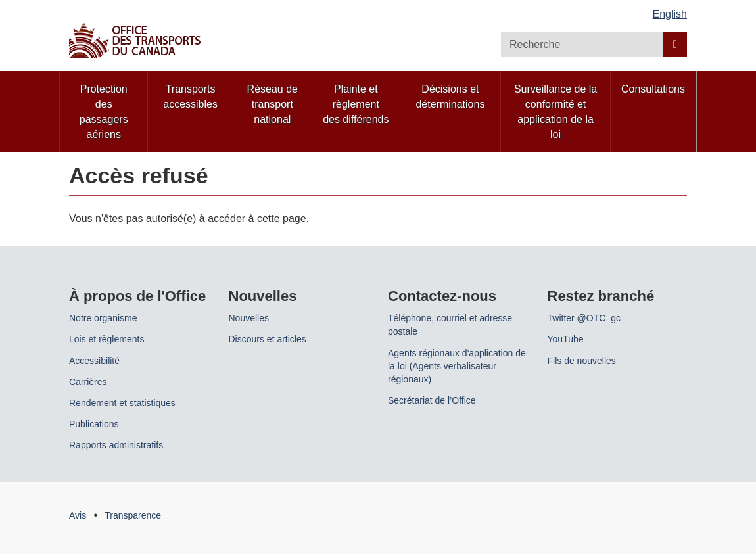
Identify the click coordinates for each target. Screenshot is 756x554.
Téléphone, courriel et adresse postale (450, 325)
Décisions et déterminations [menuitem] (450, 97)
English (670, 14)
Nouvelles (249, 318)
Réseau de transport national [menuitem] (272, 104)
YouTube (566, 339)
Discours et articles (268, 339)
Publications (94, 424)
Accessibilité (94, 361)
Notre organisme (103, 318)
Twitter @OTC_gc (584, 318)
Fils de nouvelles (582, 361)
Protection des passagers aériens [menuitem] (104, 112)
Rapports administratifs (116, 445)
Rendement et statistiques (122, 403)
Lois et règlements (106, 339)
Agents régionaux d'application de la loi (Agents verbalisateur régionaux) (457, 366)
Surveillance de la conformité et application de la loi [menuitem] (555, 112)
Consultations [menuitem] (653, 89)
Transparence (133, 515)
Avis (78, 515)
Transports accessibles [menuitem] (190, 97)
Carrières (88, 382)
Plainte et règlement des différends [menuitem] (356, 104)
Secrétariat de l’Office (432, 400)
